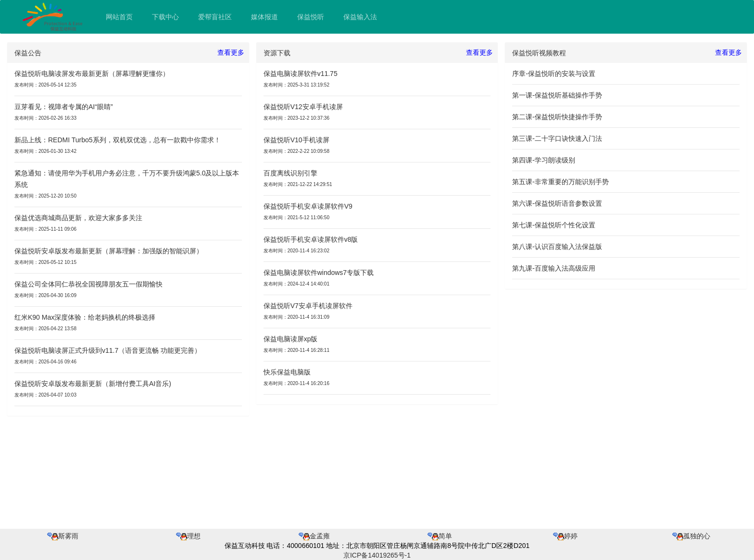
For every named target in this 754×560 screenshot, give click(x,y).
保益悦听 (311, 17)
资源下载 (277, 53)
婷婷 (565, 536)
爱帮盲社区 (215, 17)
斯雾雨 (63, 536)
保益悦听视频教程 (539, 53)
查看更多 (231, 52)
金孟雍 (314, 536)
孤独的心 (691, 536)
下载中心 (165, 17)
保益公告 (28, 53)
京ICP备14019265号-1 (377, 555)
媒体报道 (264, 17)
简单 (440, 536)
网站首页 (119, 17)
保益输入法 (360, 17)
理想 (188, 536)
